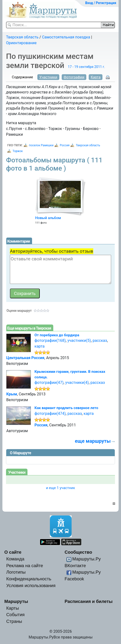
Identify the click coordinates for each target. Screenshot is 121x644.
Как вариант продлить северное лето (66, 408)
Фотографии (74, 77)
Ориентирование (21, 43)
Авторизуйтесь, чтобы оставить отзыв (52, 251)
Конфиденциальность (29, 579)
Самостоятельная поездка (66, 37)
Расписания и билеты (89, 601)
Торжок (18, 151)
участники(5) (79, 340)
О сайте (13, 552)
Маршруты (16, 601)
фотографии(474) (50, 414)
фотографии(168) (50, 340)
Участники (48, 77)
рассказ (100, 340)
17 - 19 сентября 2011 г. (87, 67)
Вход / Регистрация (101, 3)
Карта (96, 77)
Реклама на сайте (25, 566)
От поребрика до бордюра (57, 335)
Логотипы (16, 572)
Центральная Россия (25, 358)
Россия (65, 145)
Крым (12, 394)
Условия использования (31, 586)
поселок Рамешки (41, 145)
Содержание (22, 77)
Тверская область (22, 37)
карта (40, 346)
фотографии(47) (49, 383)
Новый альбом (48, 218)
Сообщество (78, 552)
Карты (13, 608)
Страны (14, 621)
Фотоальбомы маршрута (54, 164)
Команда (15, 559)
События (15, 615)
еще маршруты (93, 441)
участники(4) (77, 383)
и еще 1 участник (61, 488)
